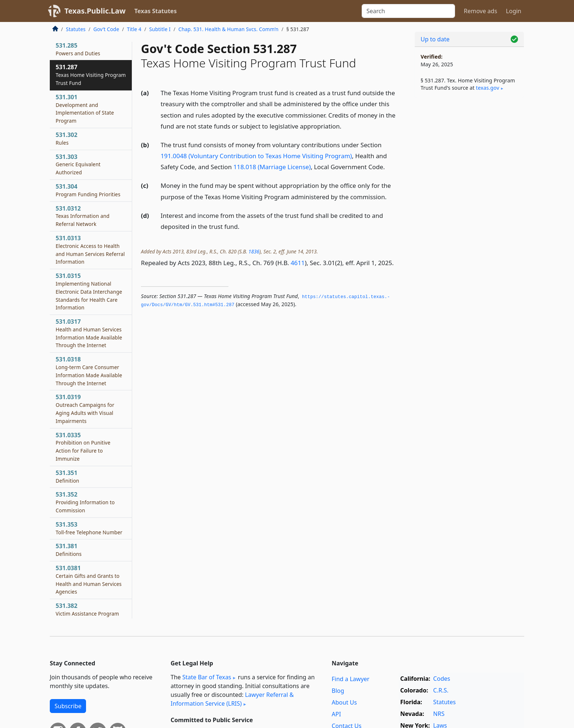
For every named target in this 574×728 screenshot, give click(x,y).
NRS (439, 714)
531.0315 (89, 291)
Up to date (435, 39)
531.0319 (85, 408)
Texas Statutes (156, 11)
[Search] (408, 11)
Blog (338, 691)
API (336, 714)
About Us (344, 702)
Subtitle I (160, 29)
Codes (441, 679)
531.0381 (89, 580)
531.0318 (89, 371)
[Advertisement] (469, 218)
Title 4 (134, 29)
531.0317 (89, 333)
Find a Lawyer (351, 679)
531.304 (88, 190)
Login (514, 11)
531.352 (85, 502)
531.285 (78, 49)
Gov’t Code (106, 29)
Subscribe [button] (68, 706)
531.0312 (83, 216)
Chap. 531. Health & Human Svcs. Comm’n (228, 29)
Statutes (76, 29)
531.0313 (90, 250)
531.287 (91, 75)
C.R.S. (441, 690)
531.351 (67, 476)
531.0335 (83, 447)
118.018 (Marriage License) (272, 167)
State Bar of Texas (207, 677)
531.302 (66, 138)
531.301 (85, 109)
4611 (298, 263)
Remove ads (480, 11)
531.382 (87, 613)
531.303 (78, 164)
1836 (254, 251)
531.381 (69, 550)
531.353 (89, 528)
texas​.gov (488, 88)
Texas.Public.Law (95, 11)
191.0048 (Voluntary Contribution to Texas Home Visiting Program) (256, 156)
